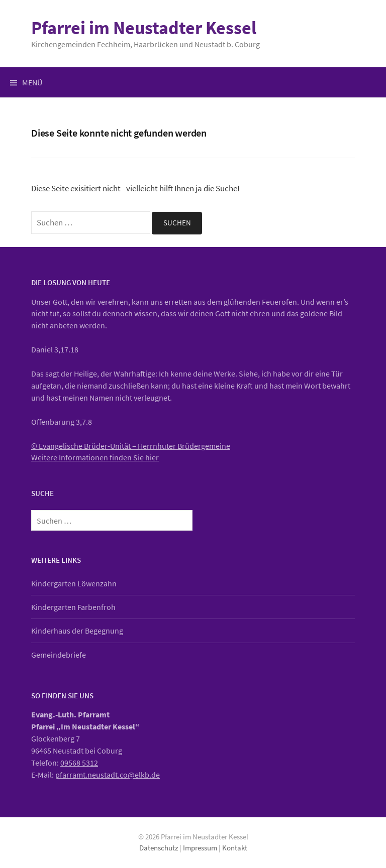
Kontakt (235, 848)
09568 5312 (79, 763)
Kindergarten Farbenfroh (73, 607)
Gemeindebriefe (59, 655)
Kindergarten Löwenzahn (74, 583)
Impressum (200, 848)
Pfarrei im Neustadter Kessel (144, 28)
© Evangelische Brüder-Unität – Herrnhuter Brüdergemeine (131, 446)
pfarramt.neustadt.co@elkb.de (108, 775)
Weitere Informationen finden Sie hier (95, 457)
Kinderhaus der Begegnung (77, 631)
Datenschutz (159, 848)
